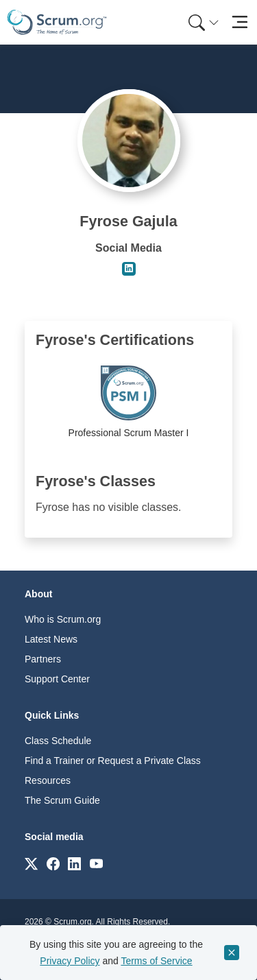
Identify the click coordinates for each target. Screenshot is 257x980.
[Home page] (57, 22)
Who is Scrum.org (63, 619)
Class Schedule (58, 741)
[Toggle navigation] (240, 22)
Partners (43, 659)
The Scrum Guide (62, 800)
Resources (48, 780)
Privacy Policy (70, 961)
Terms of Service (156, 961)
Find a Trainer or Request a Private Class (113, 761)
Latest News (51, 639)
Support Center (57, 679)
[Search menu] (204, 22)
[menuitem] (202, 22)
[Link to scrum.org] (31, 863)
